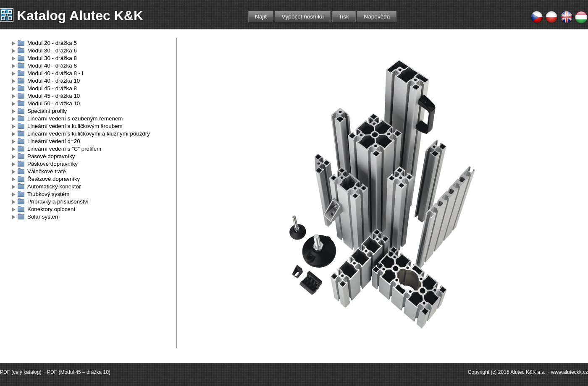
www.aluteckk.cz (570, 372)
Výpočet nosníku (303, 17)
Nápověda (377, 17)
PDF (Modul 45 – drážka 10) (79, 372)
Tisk (344, 17)
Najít (261, 17)
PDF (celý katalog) (21, 372)
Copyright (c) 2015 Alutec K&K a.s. (507, 372)
